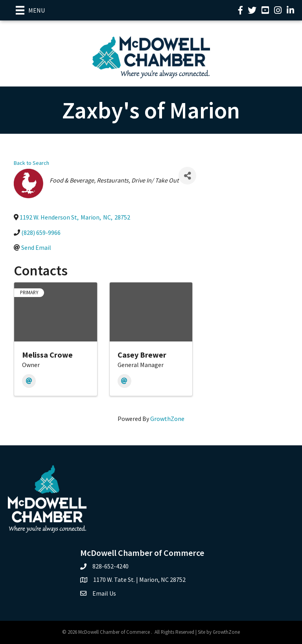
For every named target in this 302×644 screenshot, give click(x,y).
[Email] (29, 381)
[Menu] (30, 10)
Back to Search (31, 163)
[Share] (187, 176)
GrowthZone (167, 419)
